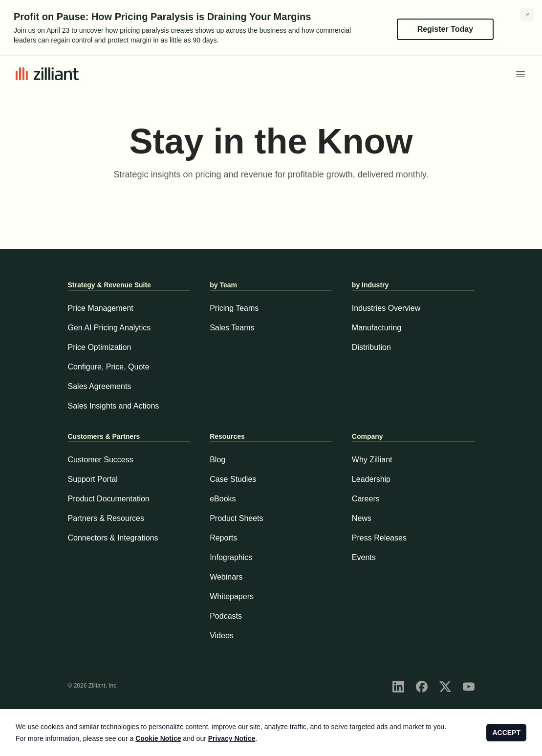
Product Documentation (109, 499)
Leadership (371, 479)
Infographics (231, 557)
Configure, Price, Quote (109, 367)
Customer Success (101, 460)
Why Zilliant (372, 460)
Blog (217, 460)
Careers (366, 499)
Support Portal (93, 479)
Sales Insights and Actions (114, 406)
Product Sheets (236, 518)
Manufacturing (377, 328)
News (362, 518)
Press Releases (379, 538)
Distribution (371, 347)
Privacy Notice (232, 738)
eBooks (223, 499)
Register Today (445, 29)
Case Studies (233, 479)
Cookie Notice (158, 738)
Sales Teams (232, 328)
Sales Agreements (100, 386)
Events (364, 557)
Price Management (101, 308)
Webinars (226, 577)
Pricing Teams (234, 308)
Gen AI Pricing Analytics (109, 328)
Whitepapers (232, 596)
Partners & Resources (106, 518)
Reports (223, 538)
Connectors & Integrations (113, 538)
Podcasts (226, 616)
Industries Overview (386, 308)
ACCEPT (506, 733)
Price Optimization (100, 347)
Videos (222, 636)
